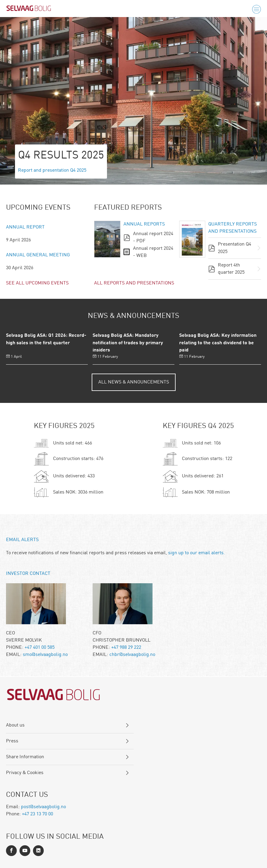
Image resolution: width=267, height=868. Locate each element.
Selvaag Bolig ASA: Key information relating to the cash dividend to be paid (218, 343)
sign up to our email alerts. (196, 553)
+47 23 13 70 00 (37, 814)
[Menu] (257, 9)
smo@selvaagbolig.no (45, 655)
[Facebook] (11, 851)
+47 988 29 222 (126, 648)
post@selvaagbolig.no (43, 807)
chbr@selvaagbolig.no (132, 655)
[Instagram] (38, 851)
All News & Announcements (134, 382)
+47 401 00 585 (40, 648)
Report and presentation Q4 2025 (52, 170)
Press (12, 741)
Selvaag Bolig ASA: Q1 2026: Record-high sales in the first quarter (46, 339)
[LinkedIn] (25, 851)
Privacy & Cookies (25, 773)
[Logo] (29, 9)
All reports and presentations (134, 283)
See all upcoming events (37, 283)
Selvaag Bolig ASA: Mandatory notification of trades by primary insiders (128, 343)
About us (15, 725)
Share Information (25, 757)
